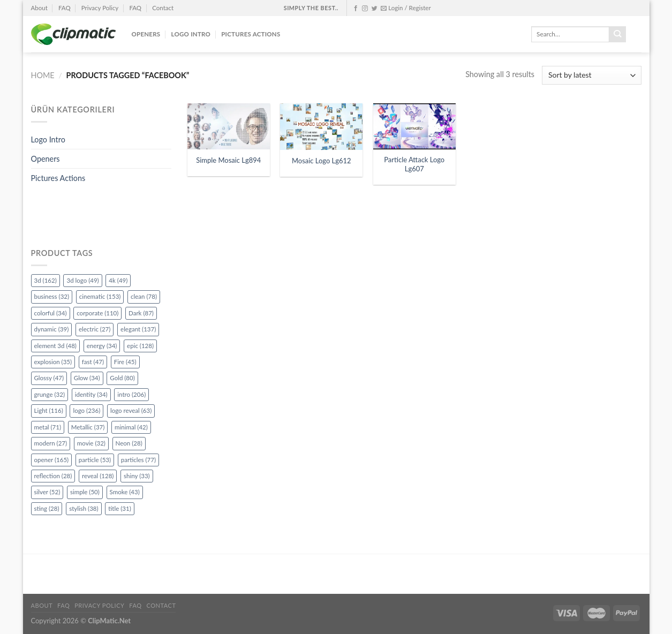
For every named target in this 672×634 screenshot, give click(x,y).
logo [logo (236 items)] (86, 410)
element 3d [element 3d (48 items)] (55, 346)
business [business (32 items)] (52, 296)
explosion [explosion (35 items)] (53, 362)
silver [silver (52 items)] (47, 492)
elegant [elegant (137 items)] (138, 329)
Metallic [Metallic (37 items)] (88, 427)
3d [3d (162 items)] (46, 280)
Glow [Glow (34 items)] (87, 378)
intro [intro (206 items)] (131, 394)
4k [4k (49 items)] (118, 280)
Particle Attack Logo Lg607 (414, 164)
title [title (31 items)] (120, 508)
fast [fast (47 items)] (93, 362)
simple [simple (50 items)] (85, 492)
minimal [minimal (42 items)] (131, 427)
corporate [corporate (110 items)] (97, 313)
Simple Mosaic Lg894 (228, 160)
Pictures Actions (251, 34)
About (39, 8)
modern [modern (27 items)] (51, 443)
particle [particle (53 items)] (95, 460)
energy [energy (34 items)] (102, 346)
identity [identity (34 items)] (91, 394)
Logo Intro (191, 34)
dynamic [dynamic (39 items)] (52, 329)
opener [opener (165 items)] (52, 460)
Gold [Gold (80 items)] (122, 378)
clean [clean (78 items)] (144, 296)
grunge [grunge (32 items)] (50, 394)
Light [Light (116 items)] (49, 410)
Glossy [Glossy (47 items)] (49, 378)
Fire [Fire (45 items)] (125, 362)
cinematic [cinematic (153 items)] (100, 296)
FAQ (65, 8)
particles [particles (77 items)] (138, 460)
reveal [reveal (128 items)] (98, 476)
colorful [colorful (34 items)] (51, 313)
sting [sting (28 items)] (47, 508)
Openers (146, 34)
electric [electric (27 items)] (95, 329)
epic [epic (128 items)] (140, 346)
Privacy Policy (100, 8)
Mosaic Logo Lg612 (322, 161)
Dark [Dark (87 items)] (141, 313)
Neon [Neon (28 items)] (129, 443)
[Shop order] (591, 75)
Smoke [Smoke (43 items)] (125, 492)
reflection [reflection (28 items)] (53, 476)
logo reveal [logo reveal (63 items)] (131, 410)
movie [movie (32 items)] (91, 443)
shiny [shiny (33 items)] (137, 476)
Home (43, 75)
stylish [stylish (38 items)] (84, 508)
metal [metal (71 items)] (48, 427)
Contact (163, 8)
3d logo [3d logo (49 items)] (82, 280)
